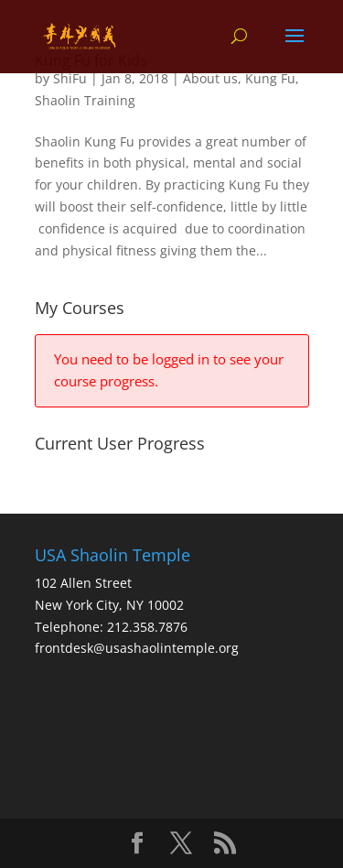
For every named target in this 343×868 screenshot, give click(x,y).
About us (210, 78)
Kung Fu (270, 78)
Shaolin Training (85, 100)
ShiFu (70, 78)
